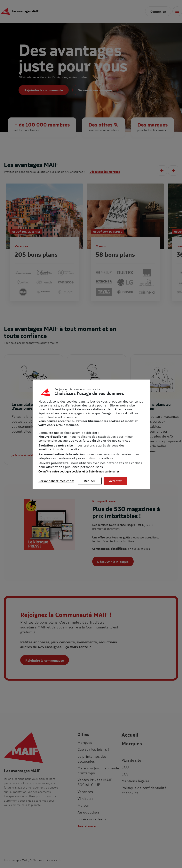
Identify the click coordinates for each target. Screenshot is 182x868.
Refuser (90, 481)
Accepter (115, 481)
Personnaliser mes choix (56, 481)
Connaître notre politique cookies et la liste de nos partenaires (79, 471)
